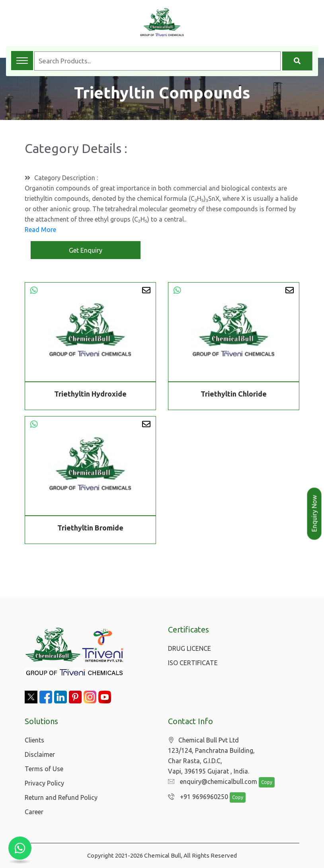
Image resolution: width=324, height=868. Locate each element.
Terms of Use (44, 769)
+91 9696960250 (198, 797)
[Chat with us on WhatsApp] (20, 848)
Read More (40, 230)
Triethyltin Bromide (90, 529)
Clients (34, 740)
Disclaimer (40, 754)
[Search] (297, 61)
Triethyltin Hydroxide (90, 394)
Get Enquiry (86, 250)
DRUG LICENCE (189, 648)
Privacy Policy (44, 783)
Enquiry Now (314, 514)
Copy (267, 782)
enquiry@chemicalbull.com (213, 782)
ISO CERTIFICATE (193, 663)
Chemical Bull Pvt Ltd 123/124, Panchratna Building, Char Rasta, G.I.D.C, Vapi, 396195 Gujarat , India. (211, 756)
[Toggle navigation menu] (22, 61)
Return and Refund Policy (61, 797)
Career (34, 812)
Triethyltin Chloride (234, 394)
